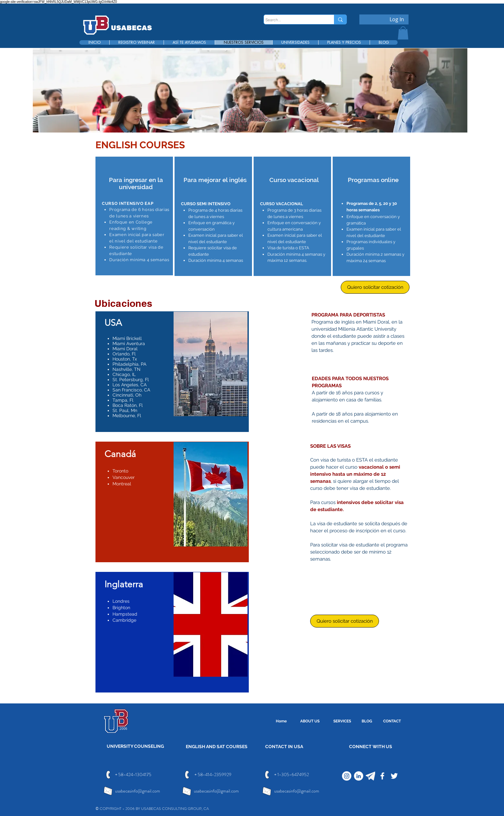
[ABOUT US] (310, 721)
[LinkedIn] (359, 776)
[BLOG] (367, 721)
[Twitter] (394, 776)
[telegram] (370, 776)
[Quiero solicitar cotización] (375, 287)
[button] (403, 33)
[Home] (281, 721)
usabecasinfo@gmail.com (138, 791)
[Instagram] (347, 776)
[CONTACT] (392, 721)
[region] (134, 216)
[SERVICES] (342, 721)
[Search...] (293, 20)
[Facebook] (382, 776)
